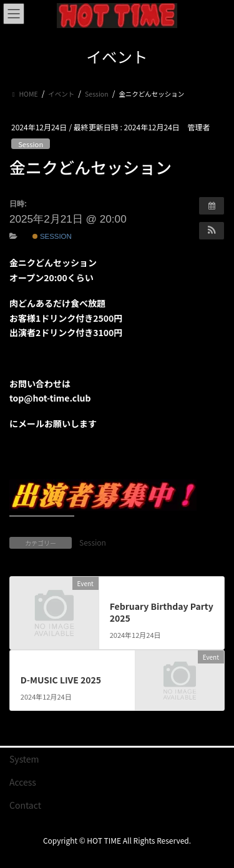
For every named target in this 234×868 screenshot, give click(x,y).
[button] (212, 231)
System (24, 759)
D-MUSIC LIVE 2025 (61, 680)
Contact (25, 805)
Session (31, 144)
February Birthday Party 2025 (162, 612)
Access (23, 782)
